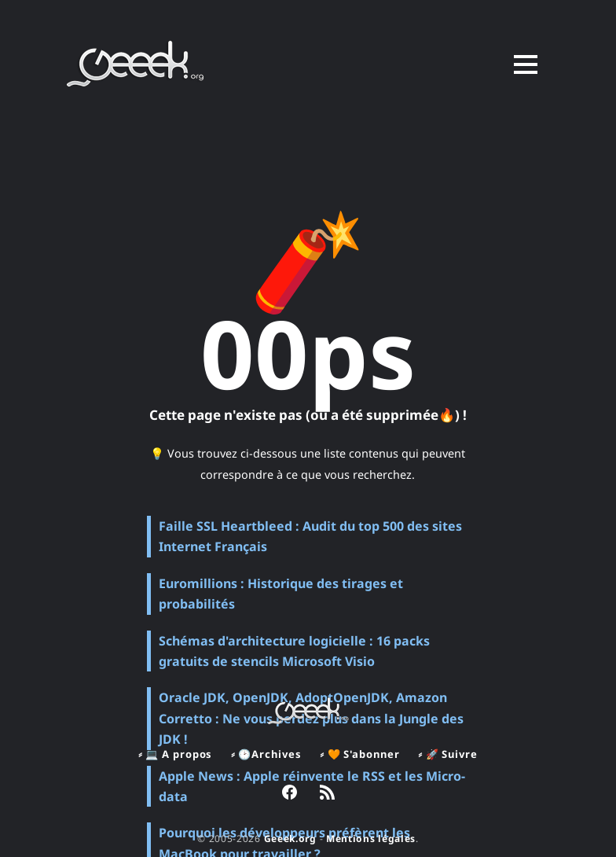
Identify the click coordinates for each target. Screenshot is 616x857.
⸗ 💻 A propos (175, 754)
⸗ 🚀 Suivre (447, 754)
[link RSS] (327, 794)
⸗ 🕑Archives (266, 754)
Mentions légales (371, 839)
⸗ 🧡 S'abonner (359, 754)
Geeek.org (290, 839)
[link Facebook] (290, 794)
